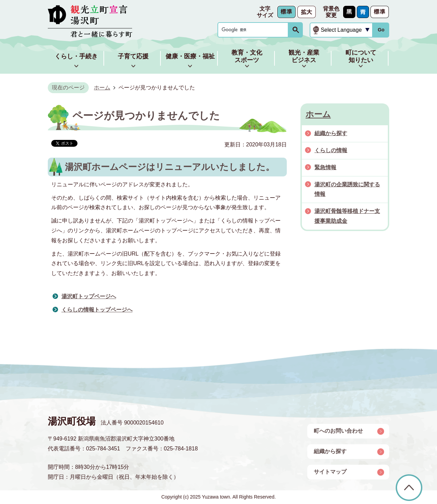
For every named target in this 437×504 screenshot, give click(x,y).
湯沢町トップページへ (89, 296)
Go (381, 30)
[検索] (255, 30)
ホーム (102, 88)
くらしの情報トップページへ (97, 310)
